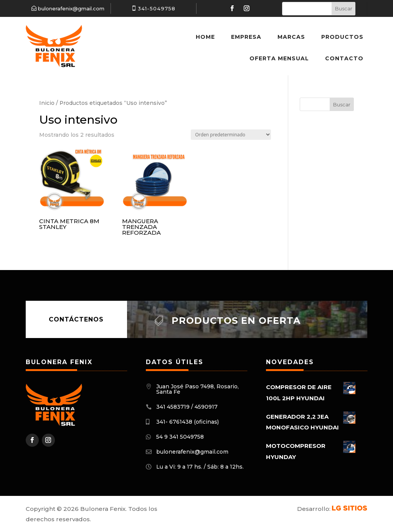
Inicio (47, 103)
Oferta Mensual (279, 58)
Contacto (344, 58)
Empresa (246, 37)
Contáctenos (76, 319)
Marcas (291, 37)
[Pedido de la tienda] (231, 135)
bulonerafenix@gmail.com (71, 8)
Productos (342, 37)
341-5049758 (157, 8)
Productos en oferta (236, 321)
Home (205, 37)
